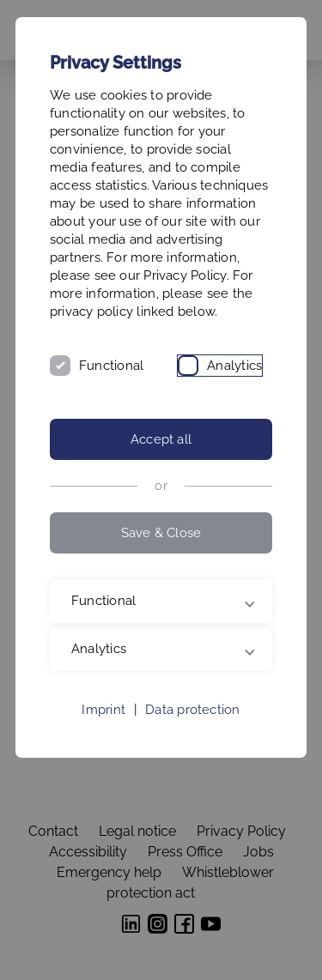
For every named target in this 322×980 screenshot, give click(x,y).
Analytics (234, 366)
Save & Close (161, 533)
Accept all (161, 439)
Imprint (103, 710)
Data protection (192, 710)
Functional (111, 366)
